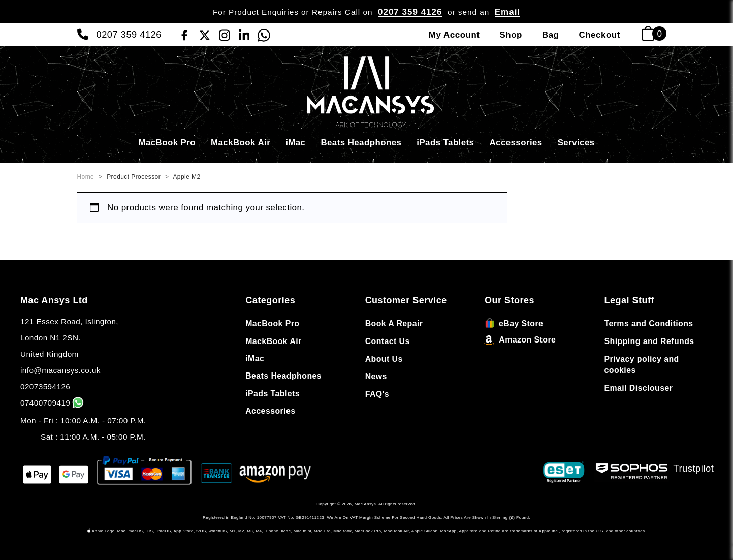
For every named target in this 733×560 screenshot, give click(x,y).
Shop (511, 35)
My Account (454, 35)
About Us (384, 359)
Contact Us (388, 341)
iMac (295, 143)
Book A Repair (394, 323)
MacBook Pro (167, 143)
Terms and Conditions (649, 323)
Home (86, 177)
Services (576, 143)
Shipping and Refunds (649, 341)
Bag (551, 35)
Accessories (516, 143)
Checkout (599, 35)
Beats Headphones (361, 143)
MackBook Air (241, 143)
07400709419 (53, 403)
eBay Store (514, 323)
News (376, 376)
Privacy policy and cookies (642, 365)
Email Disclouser (639, 388)
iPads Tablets (445, 143)
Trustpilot (694, 468)
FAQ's (377, 394)
